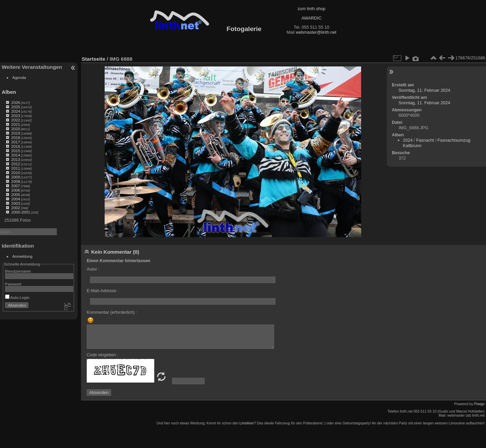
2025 (16, 107)
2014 (16, 155)
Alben (9, 92)
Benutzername (18, 271)
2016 (16, 146)
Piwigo (479, 404)
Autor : (93, 269)
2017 (16, 142)
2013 (16, 159)
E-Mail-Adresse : (103, 291)
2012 (16, 164)
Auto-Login (17, 297)
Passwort (13, 284)
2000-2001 (21, 212)
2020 (16, 129)
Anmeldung (23, 256)
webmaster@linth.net (316, 32)
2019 (16, 133)
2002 (16, 208)
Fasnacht (425, 140)
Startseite (93, 59)
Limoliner (247, 423)
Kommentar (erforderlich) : (112, 312)
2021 (16, 124)
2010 (16, 173)
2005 (16, 194)
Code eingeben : (103, 355)
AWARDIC (311, 18)
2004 (16, 199)
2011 (16, 168)
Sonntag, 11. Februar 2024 (424, 90)
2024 (16, 111)
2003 (16, 203)
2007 (16, 186)
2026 (16, 102)
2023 (16, 116)
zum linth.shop (312, 9)
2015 (16, 151)
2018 (16, 137)
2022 (16, 120)
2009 (16, 177)
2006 (16, 190)
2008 (16, 181)
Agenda (19, 77)
